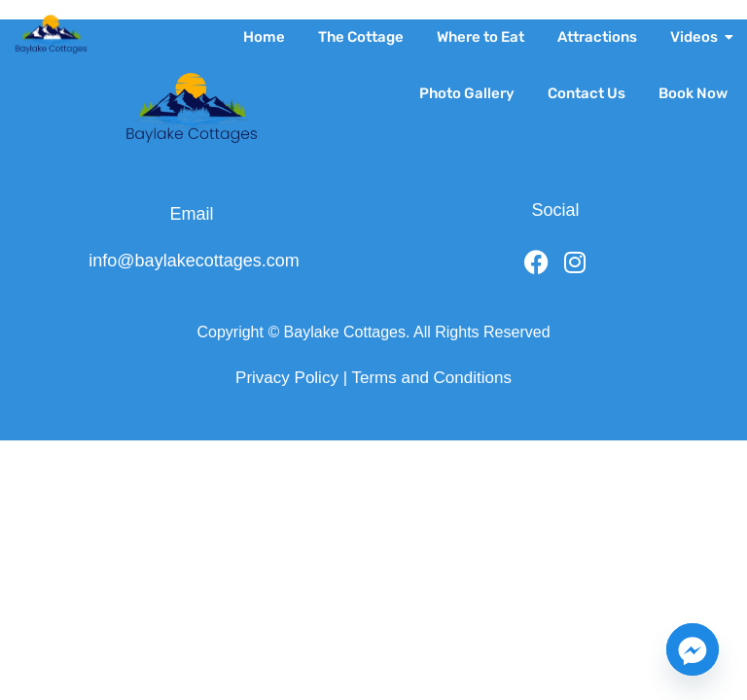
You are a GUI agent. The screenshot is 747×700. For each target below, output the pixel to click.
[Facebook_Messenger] (693, 649)
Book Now (693, 93)
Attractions (597, 37)
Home (264, 37)
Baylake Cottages (345, 332)
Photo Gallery (467, 93)
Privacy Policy (287, 378)
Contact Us (587, 93)
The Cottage (361, 37)
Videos (697, 37)
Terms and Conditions (431, 378)
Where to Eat (480, 37)
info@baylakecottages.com (194, 261)
